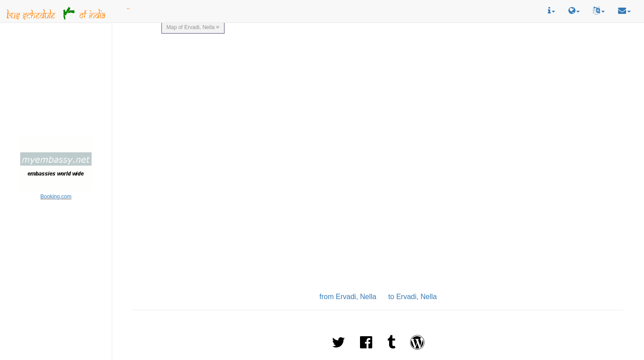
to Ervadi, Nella (413, 297)
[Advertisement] (56, 81)
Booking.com (56, 197)
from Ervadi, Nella (348, 297)
